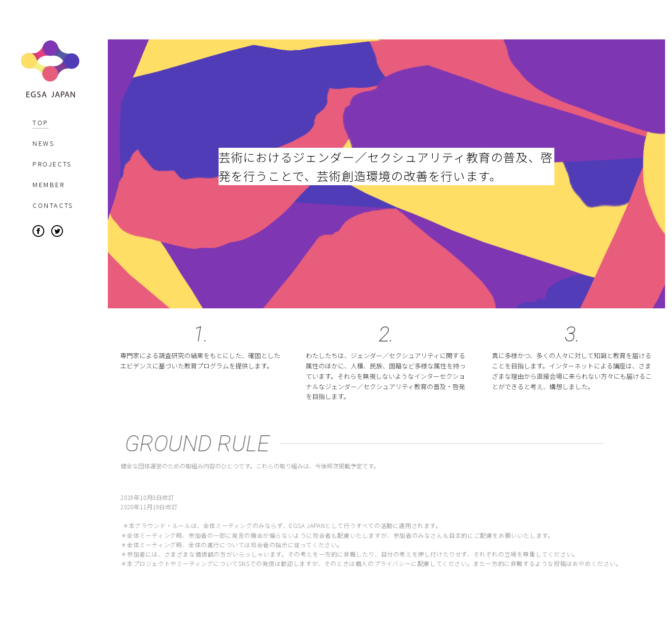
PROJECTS (52, 164)
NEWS (43, 143)
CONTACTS (53, 205)
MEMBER (49, 184)
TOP (41, 122)
